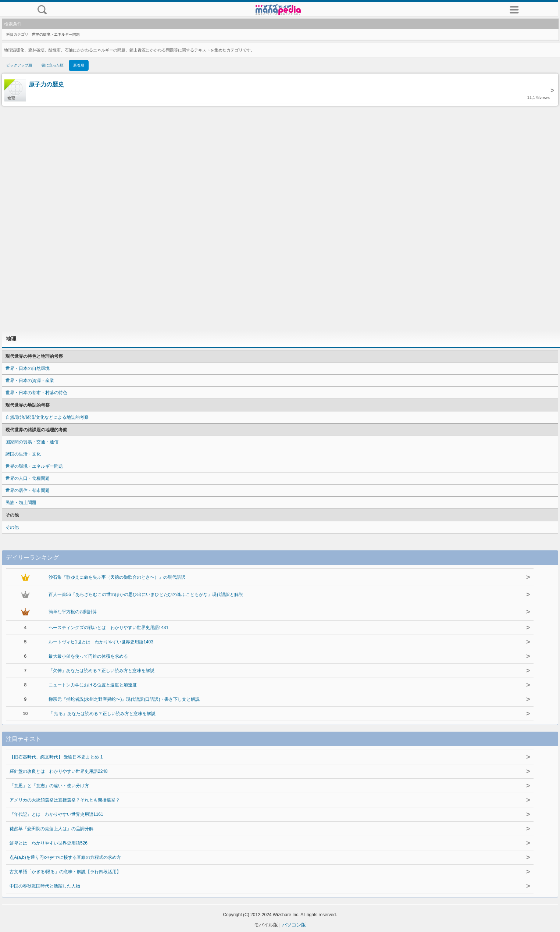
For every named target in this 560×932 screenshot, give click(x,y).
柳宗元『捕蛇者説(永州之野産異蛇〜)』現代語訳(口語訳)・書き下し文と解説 (124, 699)
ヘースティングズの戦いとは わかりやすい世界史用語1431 (109, 628)
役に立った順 (53, 65)
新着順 (79, 65)
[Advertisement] (280, 218)
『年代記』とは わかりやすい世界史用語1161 (56, 814)
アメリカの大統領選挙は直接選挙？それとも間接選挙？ (65, 800)
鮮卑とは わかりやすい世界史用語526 (49, 843)
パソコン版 (294, 925)
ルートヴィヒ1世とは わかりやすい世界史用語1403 (101, 642)
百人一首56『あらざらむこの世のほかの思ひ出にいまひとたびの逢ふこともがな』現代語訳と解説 (146, 594)
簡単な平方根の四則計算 (73, 612)
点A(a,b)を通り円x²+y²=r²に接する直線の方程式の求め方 (65, 857)
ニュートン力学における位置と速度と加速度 (93, 685)
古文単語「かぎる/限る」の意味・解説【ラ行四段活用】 (65, 872)
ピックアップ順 (19, 65)
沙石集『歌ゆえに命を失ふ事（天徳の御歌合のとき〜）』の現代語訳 (117, 577)
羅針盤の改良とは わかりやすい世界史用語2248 (59, 771)
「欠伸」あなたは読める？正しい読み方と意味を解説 (101, 671)
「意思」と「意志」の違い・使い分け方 (49, 786)
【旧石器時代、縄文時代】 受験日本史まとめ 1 (56, 757)
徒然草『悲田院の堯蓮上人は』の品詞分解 (51, 829)
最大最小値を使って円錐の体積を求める (88, 656)
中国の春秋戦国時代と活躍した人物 (45, 886)
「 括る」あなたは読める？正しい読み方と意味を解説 (102, 714)
